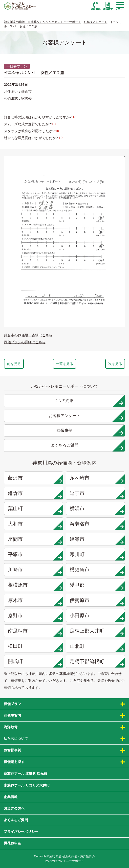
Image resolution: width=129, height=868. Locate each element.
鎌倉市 (26, 91)
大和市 (35, 525)
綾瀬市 (97, 540)
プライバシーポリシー (21, 832)
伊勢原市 (97, 601)
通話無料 (95, 6)
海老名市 (97, 525)
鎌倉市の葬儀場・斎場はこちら (28, 335)
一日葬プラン (17, 66)
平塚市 (35, 556)
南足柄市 (35, 632)
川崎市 (35, 571)
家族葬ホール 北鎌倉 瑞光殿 (25, 774)
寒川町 (97, 556)
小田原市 (97, 617)
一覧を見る (64, 364)
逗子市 (97, 494)
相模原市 (35, 586)
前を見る (14, 364)
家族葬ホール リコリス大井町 (27, 785)
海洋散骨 (11, 727)
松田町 (35, 647)
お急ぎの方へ (14, 809)
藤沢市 (35, 479)
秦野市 (35, 617)
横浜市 (97, 510)
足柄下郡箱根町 (97, 663)
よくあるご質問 (16, 820)
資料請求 (108, 6)
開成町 (35, 663)
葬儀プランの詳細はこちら (25, 342)
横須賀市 (97, 571)
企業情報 (11, 797)
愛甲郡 (97, 586)
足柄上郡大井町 (97, 632)
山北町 (97, 647)
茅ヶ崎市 (97, 479)
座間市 (35, 540)
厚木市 (35, 601)
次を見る (115, 364)
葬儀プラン (12, 704)
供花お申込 (12, 843)
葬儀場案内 (12, 716)
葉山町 (35, 510)
